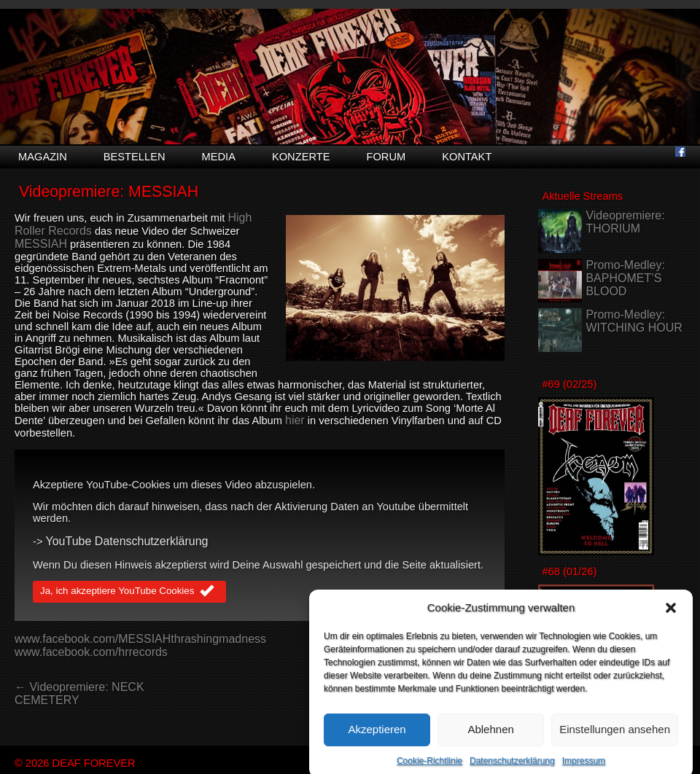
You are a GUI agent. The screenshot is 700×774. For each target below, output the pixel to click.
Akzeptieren (377, 737)
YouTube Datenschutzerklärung (127, 541)
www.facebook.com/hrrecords (91, 652)
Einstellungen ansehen (615, 737)
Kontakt (467, 157)
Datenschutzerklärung (512, 768)
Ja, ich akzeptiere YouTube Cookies (129, 592)
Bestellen (135, 157)
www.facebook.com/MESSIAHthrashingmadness (140, 639)
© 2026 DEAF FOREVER (75, 763)
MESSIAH (41, 244)
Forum (386, 157)
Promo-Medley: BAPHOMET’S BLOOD (625, 278)
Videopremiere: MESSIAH (109, 192)
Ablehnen (490, 737)
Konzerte (301, 157)
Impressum (584, 768)
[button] (671, 615)
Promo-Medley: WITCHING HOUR (634, 321)
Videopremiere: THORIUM (625, 222)
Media (219, 157)
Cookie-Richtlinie (429, 768)
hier (295, 420)
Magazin (43, 157)
